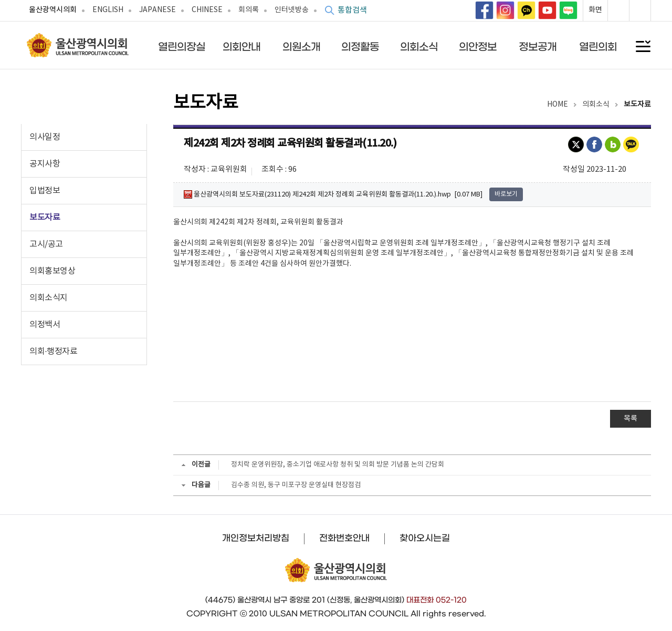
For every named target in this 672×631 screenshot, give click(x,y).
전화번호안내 (344, 538)
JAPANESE (157, 10)
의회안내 (241, 47)
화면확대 (618, 11)
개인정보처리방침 (256, 538)
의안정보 (478, 47)
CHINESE (207, 10)
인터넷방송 (292, 10)
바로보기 (506, 194)
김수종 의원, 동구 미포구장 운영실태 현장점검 (296, 485)
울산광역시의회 (53, 10)
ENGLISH (108, 10)
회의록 (249, 10)
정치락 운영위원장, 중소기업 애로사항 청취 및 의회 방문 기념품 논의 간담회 (338, 465)
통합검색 (352, 10)
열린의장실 (182, 47)
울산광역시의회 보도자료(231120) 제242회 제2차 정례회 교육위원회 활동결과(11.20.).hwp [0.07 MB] (333, 194)
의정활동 (360, 47)
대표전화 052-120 (437, 600)
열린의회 (598, 47)
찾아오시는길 (425, 538)
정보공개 (538, 47)
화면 (595, 10)
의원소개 (301, 47)
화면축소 (640, 11)
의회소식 (419, 47)
